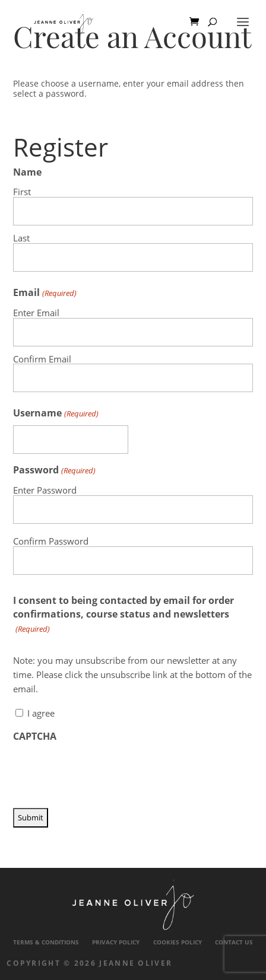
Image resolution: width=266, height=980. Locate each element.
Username (56, 413)
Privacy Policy (116, 942)
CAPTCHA (35, 736)
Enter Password (45, 490)
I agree (41, 713)
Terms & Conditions (46, 942)
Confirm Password (51, 541)
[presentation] (103, 772)
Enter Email (36, 312)
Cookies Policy (178, 942)
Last (21, 238)
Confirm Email (42, 359)
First (22, 191)
